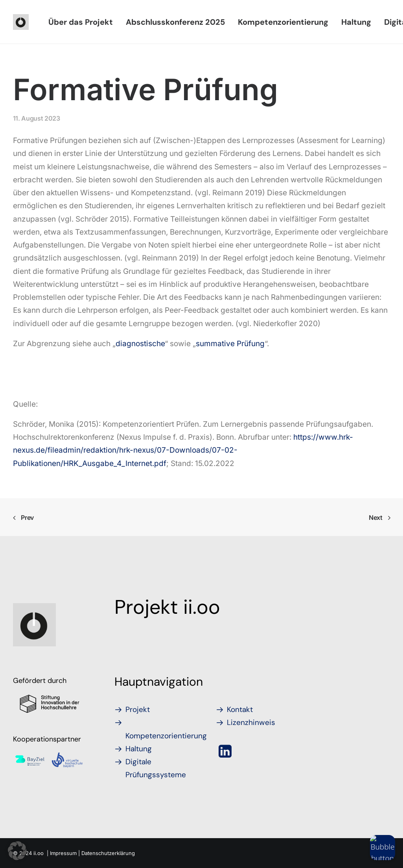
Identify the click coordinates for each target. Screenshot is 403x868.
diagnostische (140, 344)
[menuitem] (81, 22)
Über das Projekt (81, 22)
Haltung (356, 22)
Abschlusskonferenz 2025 (175, 22)
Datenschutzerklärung (108, 853)
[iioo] (21, 22)
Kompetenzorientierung (283, 22)
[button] (225, 755)
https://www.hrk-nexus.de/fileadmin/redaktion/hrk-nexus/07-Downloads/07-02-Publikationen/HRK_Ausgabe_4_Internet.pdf (183, 450)
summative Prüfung (230, 344)
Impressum (63, 853)
